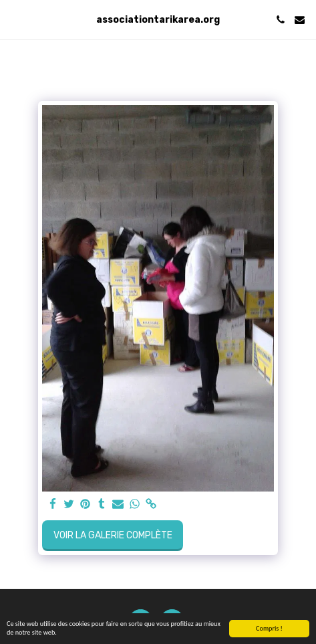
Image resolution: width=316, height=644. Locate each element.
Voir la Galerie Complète (113, 535)
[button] (15, 19)
